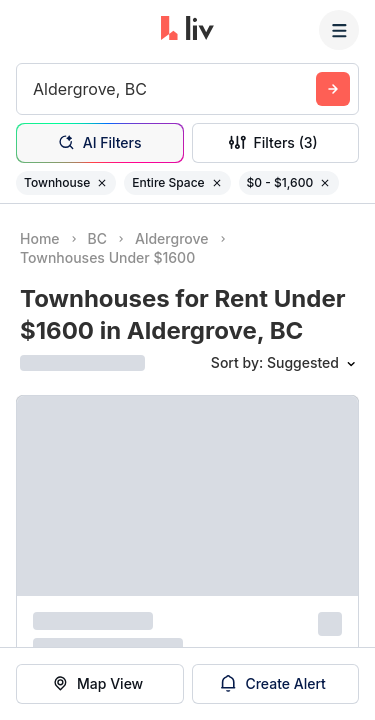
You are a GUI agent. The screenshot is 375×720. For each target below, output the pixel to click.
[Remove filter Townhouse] (102, 183)
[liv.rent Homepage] (187, 30)
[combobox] (35, 89)
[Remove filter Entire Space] (217, 183)
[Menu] (339, 30)
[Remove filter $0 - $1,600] (325, 183)
